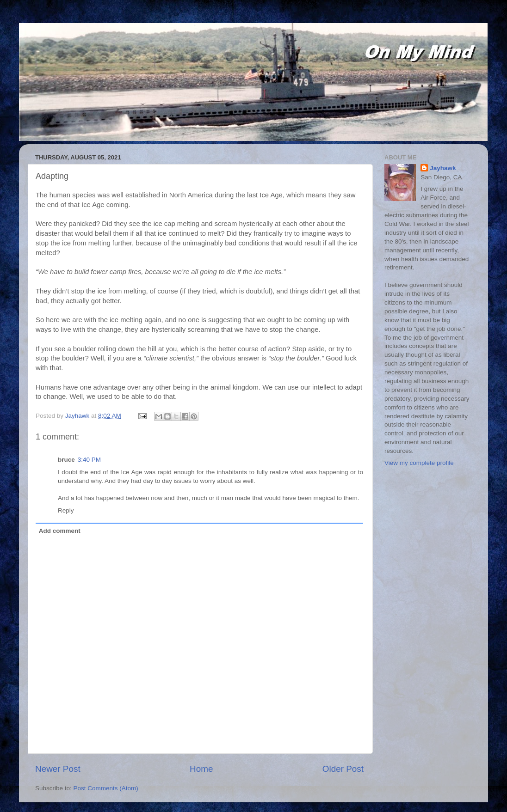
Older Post (343, 769)
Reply (66, 510)
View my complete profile (419, 463)
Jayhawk (443, 168)
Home (201, 769)
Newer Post (58, 769)
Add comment (60, 531)
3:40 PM (89, 460)
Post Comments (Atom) (106, 788)
